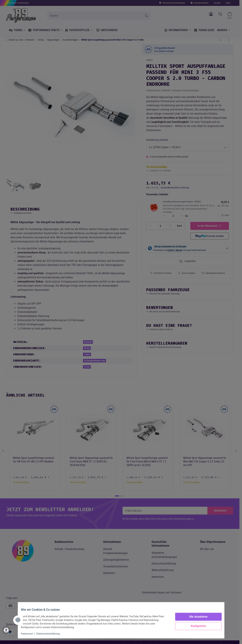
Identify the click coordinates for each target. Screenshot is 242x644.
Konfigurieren (196, 626)
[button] (6, 630)
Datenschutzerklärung (50, 634)
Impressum (29, 634)
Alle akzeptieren (196, 617)
